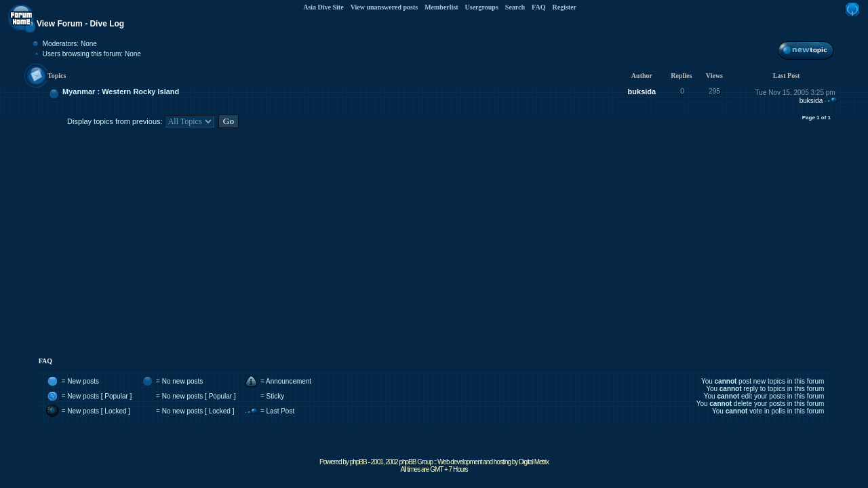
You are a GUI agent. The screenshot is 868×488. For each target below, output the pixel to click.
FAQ (538, 7)
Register (564, 7)
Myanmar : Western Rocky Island (121, 91)
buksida (642, 91)
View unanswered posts (384, 7)
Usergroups (482, 7)
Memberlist (441, 7)
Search (515, 7)
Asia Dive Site (323, 7)
